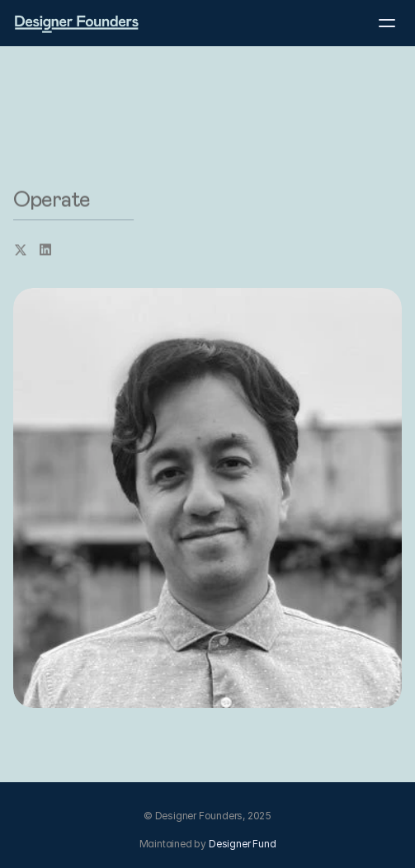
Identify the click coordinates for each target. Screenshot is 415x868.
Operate (52, 200)
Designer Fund (242, 844)
